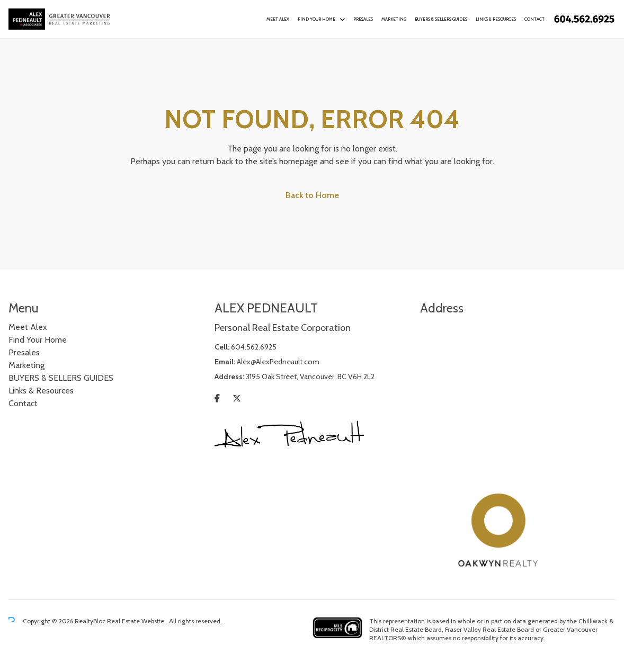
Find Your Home (317, 19)
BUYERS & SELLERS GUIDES (441, 19)
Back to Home (312, 195)
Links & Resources (496, 19)
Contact (534, 19)
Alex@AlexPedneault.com (278, 362)
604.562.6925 (254, 347)
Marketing (394, 19)
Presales (363, 19)
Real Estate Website (136, 621)
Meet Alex (278, 19)
